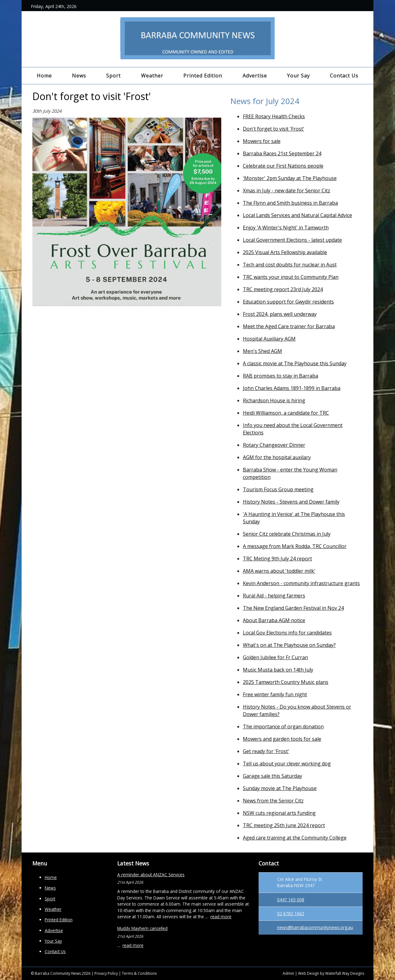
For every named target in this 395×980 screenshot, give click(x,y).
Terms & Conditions (139, 973)
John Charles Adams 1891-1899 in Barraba (292, 388)
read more (221, 917)
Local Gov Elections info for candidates (287, 633)
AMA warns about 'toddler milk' (279, 571)
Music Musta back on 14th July (278, 670)
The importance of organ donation (283, 727)
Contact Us (344, 76)
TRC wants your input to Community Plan (291, 277)
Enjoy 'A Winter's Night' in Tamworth (286, 228)
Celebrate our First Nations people (283, 166)
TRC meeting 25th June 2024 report (284, 825)
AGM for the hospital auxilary (277, 457)
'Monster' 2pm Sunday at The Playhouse (290, 178)
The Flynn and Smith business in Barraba (290, 203)
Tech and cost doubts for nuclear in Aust (290, 265)
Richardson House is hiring (274, 400)
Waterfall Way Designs (345, 973)
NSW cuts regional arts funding (279, 813)
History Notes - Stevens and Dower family (291, 502)
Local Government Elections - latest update (292, 240)
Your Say (298, 76)
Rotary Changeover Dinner (274, 445)
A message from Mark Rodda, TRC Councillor (295, 546)
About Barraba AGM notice (274, 620)
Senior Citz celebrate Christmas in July (287, 534)
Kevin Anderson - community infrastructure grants (301, 583)
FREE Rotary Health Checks (274, 116)
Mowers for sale (262, 141)
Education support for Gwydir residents (288, 302)
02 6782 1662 (291, 913)
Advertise (255, 76)
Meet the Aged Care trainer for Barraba (289, 326)
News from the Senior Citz (273, 801)
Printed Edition (203, 76)
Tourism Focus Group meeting (278, 489)
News (79, 76)
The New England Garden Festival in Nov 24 (293, 608)
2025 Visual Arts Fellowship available (285, 252)
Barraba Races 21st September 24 (282, 153)
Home (44, 76)
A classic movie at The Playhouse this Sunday (295, 363)
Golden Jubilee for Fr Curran (275, 657)
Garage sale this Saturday (272, 776)
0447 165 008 (291, 900)
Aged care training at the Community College (295, 838)
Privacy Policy (106, 973)
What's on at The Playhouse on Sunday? (289, 645)
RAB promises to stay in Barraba (281, 376)
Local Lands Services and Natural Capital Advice (297, 215)
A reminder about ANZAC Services (151, 875)
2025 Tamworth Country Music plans (286, 682)
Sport (113, 76)
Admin (288, 973)
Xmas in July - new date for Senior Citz (287, 191)
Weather (152, 76)
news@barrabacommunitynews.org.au (315, 927)
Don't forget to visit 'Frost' (274, 129)
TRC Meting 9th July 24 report (277, 559)
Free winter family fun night (275, 694)
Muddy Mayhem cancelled (142, 928)
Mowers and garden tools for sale (282, 739)
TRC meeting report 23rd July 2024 (283, 289)
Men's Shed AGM (262, 351)
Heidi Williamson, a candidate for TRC (286, 413)
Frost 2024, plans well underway (280, 314)
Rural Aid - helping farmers (274, 596)
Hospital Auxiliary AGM (269, 339)
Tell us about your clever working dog (287, 764)
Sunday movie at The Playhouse (280, 788)
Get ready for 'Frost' (266, 751)
